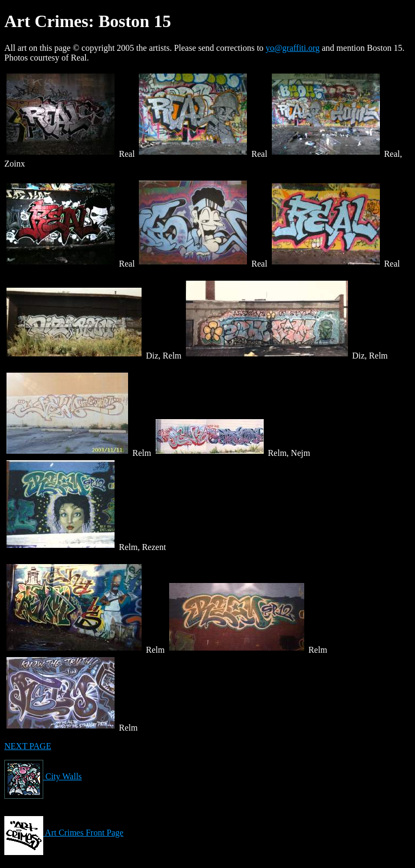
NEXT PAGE (28, 746)
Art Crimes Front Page (64, 833)
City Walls (43, 776)
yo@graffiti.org (293, 48)
